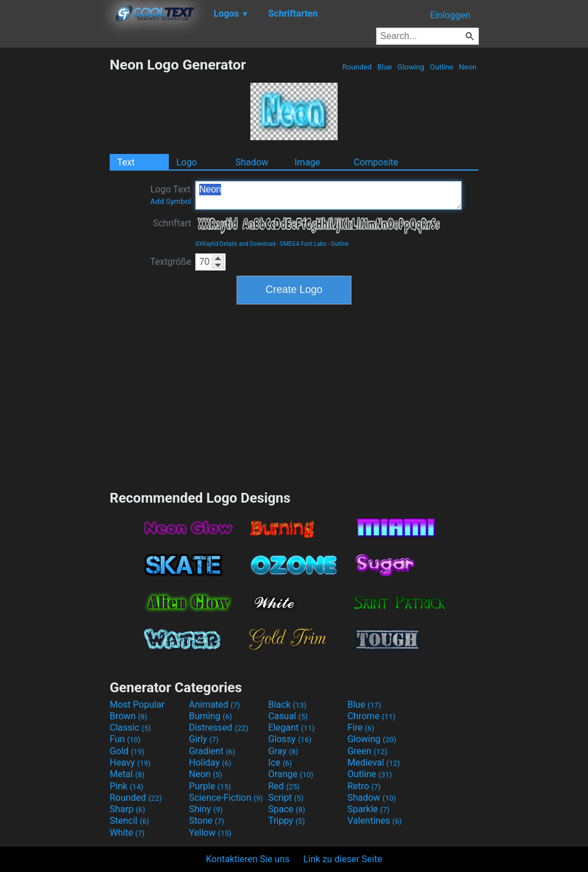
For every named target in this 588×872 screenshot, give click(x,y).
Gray (283, 751)
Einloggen (450, 15)
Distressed (218, 728)
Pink (127, 786)
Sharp (127, 809)
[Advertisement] (55, 229)
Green (367, 751)
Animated (214, 705)
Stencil (129, 821)
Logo (187, 162)
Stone (206, 821)
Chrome (372, 716)
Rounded (357, 67)
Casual (288, 716)
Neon (468, 67)
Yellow (210, 833)
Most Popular (137, 705)
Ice (280, 763)
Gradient (212, 751)
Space (287, 809)
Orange (291, 774)
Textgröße (171, 262)
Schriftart (172, 223)
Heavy (130, 763)
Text (126, 162)
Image (307, 162)
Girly (204, 739)
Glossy (290, 739)
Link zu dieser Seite (343, 859)
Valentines (375, 821)
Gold (127, 751)
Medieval (374, 763)
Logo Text (171, 195)
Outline (441, 67)
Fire (361, 728)
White (127, 833)
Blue (385, 67)
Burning (210, 716)
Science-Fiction (226, 798)
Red (284, 786)
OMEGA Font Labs (303, 244)
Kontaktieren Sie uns (248, 859)
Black (287, 705)
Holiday (210, 763)
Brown (128, 716)
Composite (376, 162)
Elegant (291, 728)
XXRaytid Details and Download (235, 244)
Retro (364, 786)
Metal (127, 774)
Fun (125, 739)
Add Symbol (171, 201)
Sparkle (368, 809)
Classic (130, 728)
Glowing (411, 67)
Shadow (252, 162)
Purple (210, 786)
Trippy (287, 821)
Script (286, 798)
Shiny (206, 809)
